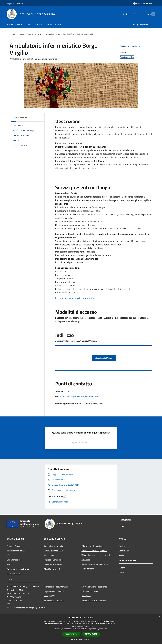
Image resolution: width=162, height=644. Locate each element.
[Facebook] (130, 14)
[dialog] (81, 629)
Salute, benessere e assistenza (95, 564)
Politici (9, 564)
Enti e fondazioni (14, 560)
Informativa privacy (90, 591)
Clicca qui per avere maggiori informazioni (75, 298)
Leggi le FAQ (49, 596)
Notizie (122, 546)
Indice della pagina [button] (20, 117)
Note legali (86, 596)
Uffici (9, 555)
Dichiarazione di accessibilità (94, 600)
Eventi (122, 572)
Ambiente (86, 560)
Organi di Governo (14, 546)
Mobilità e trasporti (52, 569)
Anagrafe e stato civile (54, 546)
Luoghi (40, 34)
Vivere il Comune (26, 34)
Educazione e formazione (92, 546)
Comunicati (124, 551)
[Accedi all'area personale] (143, 3)
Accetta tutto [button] (71, 634)
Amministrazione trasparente (94, 587)
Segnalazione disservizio (54, 591)
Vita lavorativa (50, 555)
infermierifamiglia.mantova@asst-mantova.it (80, 396)
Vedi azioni (138, 46)
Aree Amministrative (16, 551)
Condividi (125, 46)
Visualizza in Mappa (104, 358)
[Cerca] (152, 14)
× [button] (159, 617)
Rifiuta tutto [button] (91, 634)
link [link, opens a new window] (105, 629)
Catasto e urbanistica (53, 564)
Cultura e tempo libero (54, 551)
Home (12, 34)
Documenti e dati (14, 573)
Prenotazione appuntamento (56, 587)
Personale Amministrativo (18, 569)
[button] (81, 640)
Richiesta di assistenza (54, 600)
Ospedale (50, 34)
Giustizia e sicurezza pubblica (94, 551)
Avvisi (122, 555)
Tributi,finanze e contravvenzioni (96, 555)
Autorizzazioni (88, 569)
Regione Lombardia (15, 3)
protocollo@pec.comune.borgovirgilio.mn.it (26, 608)
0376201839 (70, 391)
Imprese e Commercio (53, 560)
